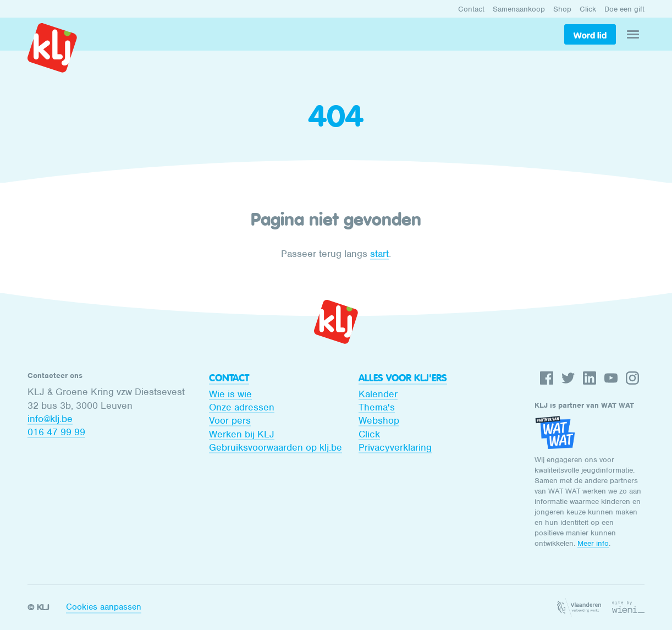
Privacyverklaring (395, 447)
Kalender (378, 394)
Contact (471, 9)
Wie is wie (230, 394)
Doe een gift (624, 9)
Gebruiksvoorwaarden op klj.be (276, 447)
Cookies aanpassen (104, 607)
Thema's (377, 407)
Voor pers (230, 420)
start (379, 254)
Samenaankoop (519, 9)
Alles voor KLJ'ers (403, 378)
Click (588, 9)
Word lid (590, 35)
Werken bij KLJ (242, 434)
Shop (562, 9)
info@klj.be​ (50, 419)
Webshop (379, 420)
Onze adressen (242, 407)
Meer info (593, 543)
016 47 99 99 (56, 432)
